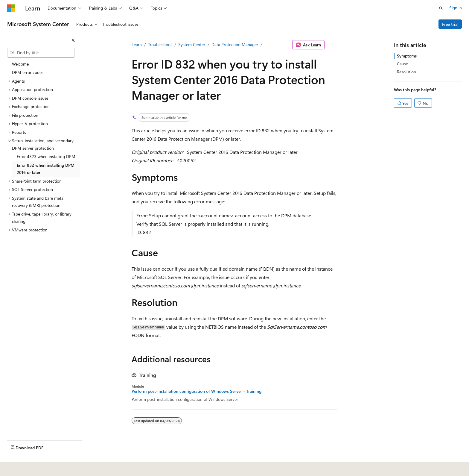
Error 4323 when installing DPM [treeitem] (46, 156)
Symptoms (407, 56)
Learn (137, 44)
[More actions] (332, 45)
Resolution (406, 72)
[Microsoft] (11, 8)
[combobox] (41, 53)
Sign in (456, 8)
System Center (192, 44)
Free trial (450, 24)
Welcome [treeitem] (20, 64)
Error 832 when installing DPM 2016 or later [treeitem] (46, 169)
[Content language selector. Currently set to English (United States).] (35, 467)
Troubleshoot (160, 44)
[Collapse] (73, 40)
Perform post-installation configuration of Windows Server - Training (197, 391)
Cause (402, 64)
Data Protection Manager (235, 44)
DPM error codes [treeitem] (28, 72)
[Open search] (441, 8)
